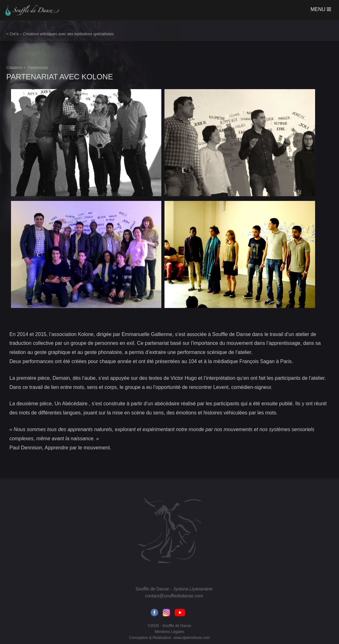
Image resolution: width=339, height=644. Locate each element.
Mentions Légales (169, 632)
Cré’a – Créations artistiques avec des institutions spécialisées (62, 34)
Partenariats (38, 68)
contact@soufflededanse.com (174, 596)
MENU (321, 9)
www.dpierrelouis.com (192, 638)
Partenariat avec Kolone (60, 77)
